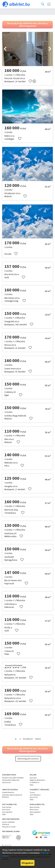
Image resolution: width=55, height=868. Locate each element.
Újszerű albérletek (8, 822)
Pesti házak (6, 810)
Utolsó (38, 739)
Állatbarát (6, 824)
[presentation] (5, 49)
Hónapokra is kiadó (9, 827)
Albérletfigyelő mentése (28, 759)
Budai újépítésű (35, 812)
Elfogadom (27, 863)
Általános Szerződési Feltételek (13, 778)
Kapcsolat (33, 778)
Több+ (32, 785)
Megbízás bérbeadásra (37, 780)
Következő (28, 739)
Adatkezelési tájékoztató (11, 780)
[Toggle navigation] (49, 4)
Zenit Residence (35, 795)
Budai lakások (35, 807)
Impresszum (7, 782)
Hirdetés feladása (8, 792)
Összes (32, 792)
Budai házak (34, 810)
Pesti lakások (7, 807)
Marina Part (34, 797)
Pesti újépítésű (7, 812)
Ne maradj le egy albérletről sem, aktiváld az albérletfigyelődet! (28, 25)
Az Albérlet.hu (35, 782)
